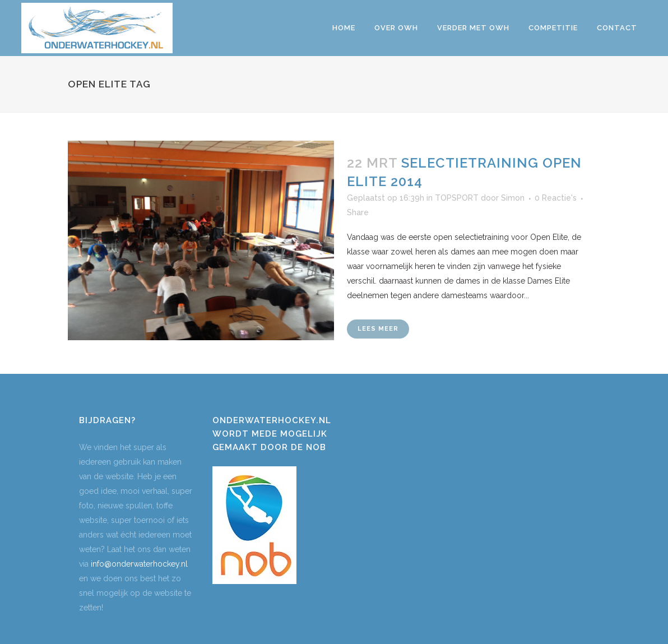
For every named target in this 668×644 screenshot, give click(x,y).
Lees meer (378, 329)
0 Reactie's (556, 198)
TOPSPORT (457, 198)
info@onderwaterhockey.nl (139, 564)
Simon (513, 198)
